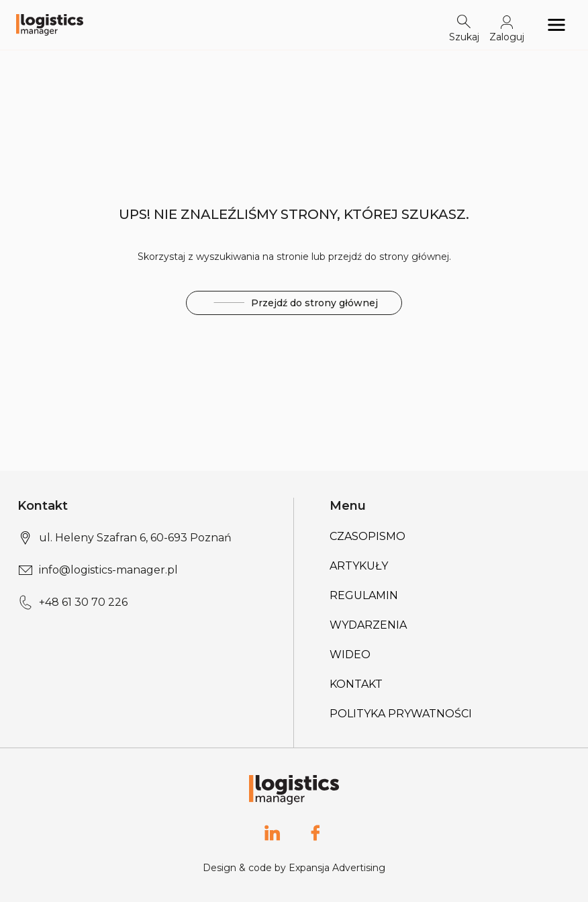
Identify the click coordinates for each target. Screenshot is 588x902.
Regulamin (364, 595)
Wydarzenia (368, 625)
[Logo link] (50, 25)
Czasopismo (367, 536)
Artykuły (359, 566)
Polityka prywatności (401, 714)
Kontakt (356, 684)
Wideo (350, 655)
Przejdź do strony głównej (294, 303)
